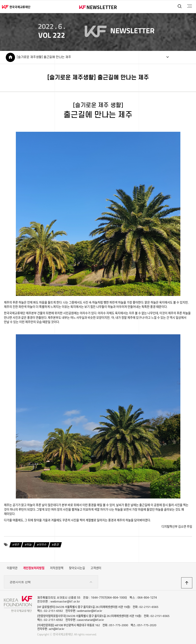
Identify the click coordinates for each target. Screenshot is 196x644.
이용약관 (12, 568)
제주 (17, 545)
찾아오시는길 (77, 568)
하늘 (29, 545)
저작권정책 (57, 568)
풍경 (56, 545)
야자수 (42, 545)
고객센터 (96, 568)
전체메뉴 (190, 6)
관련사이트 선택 (51, 582)
